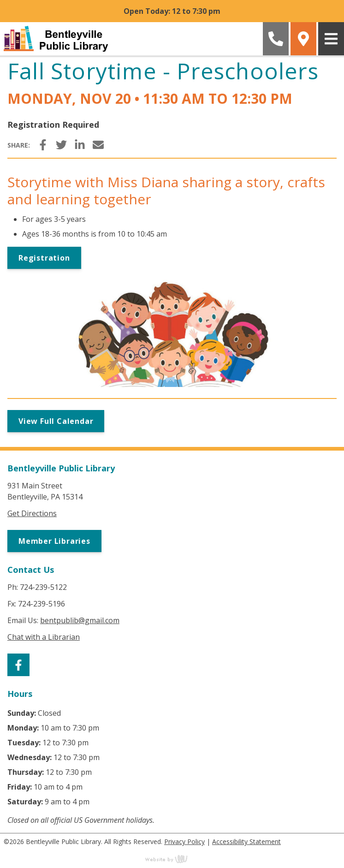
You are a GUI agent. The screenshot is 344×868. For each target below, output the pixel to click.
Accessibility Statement (246, 841)
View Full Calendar (56, 421)
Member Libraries (54, 541)
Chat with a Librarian (44, 637)
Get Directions (32, 513)
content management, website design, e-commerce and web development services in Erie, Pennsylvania (172, 859)
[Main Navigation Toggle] (331, 39)
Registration (44, 258)
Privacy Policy (184, 841)
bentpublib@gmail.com (80, 620)
